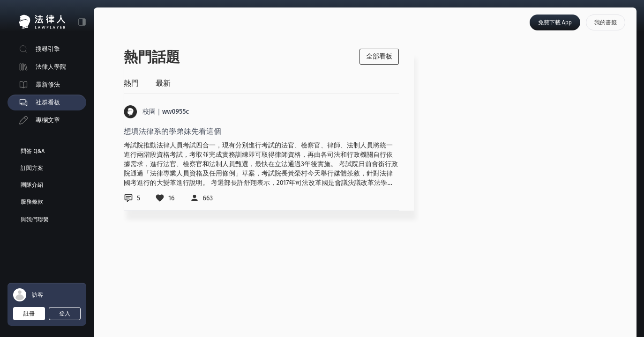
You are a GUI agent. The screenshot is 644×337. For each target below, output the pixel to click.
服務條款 (32, 202)
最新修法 (48, 84)
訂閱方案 (32, 168)
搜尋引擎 (48, 49)
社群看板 (48, 102)
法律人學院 (51, 67)
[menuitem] (47, 49)
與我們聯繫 (35, 220)
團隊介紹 (32, 185)
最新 (163, 83)
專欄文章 (48, 120)
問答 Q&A (33, 151)
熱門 (131, 83)
